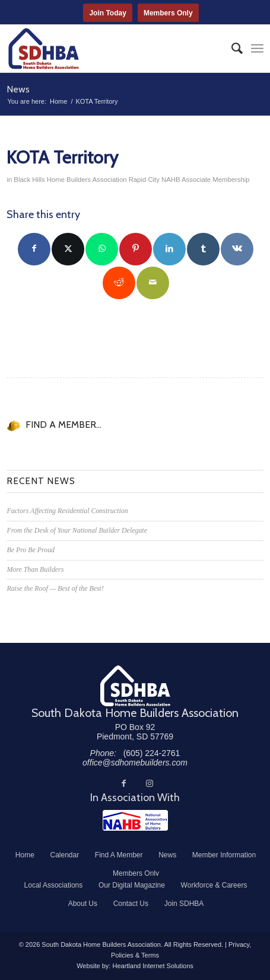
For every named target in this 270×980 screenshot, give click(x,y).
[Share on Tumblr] (203, 249)
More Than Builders (35, 569)
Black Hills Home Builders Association (70, 180)
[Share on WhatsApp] (102, 249)
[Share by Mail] (153, 283)
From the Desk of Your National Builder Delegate (77, 530)
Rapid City (144, 180)
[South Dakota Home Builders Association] (109, 49)
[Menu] (257, 49)
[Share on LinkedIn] (169, 249)
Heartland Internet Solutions (153, 966)
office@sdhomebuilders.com (135, 763)
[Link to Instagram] (150, 783)
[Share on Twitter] (68, 249)
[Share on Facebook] (34, 249)
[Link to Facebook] (123, 783)
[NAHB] (135, 820)
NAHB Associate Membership (206, 180)
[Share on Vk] (237, 249)
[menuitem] (231, 49)
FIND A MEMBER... (63, 425)
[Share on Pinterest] (136, 249)
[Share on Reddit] (119, 283)
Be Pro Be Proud (31, 550)
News (18, 89)
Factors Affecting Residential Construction (67, 511)
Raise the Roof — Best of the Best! (55, 588)
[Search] (231, 49)
